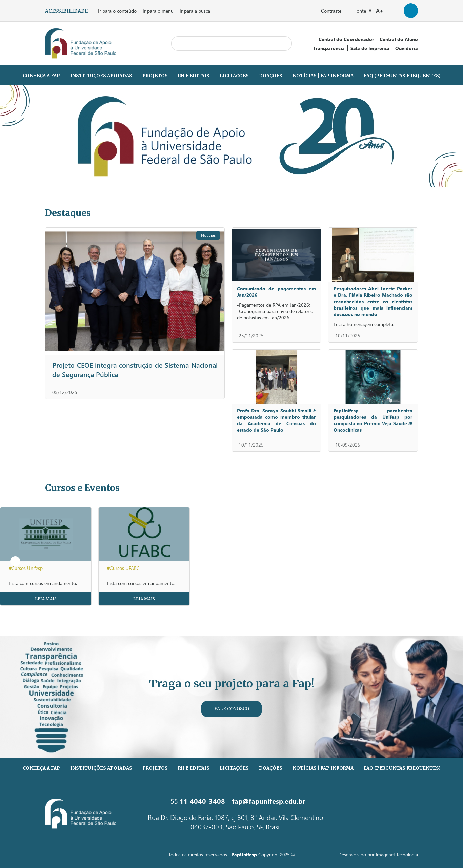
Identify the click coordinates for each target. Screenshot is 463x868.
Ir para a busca (195, 11)
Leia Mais (46, 599)
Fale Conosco (232, 709)
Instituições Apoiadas (101, 76)
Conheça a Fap (41, 76)
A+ (380, 10)
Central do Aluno (399, 39)
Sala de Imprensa (370, 48)
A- (371, 11)
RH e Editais (194, 76)
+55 (195, 801)
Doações (271, 76)
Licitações (234, 76)
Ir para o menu (158, 11)
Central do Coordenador (346, 39)
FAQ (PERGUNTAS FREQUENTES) (402, 76)
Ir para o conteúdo (117, 11)
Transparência (329, 48)
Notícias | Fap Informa (323, 76)
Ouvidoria (407, 48)
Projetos (155, 76)
